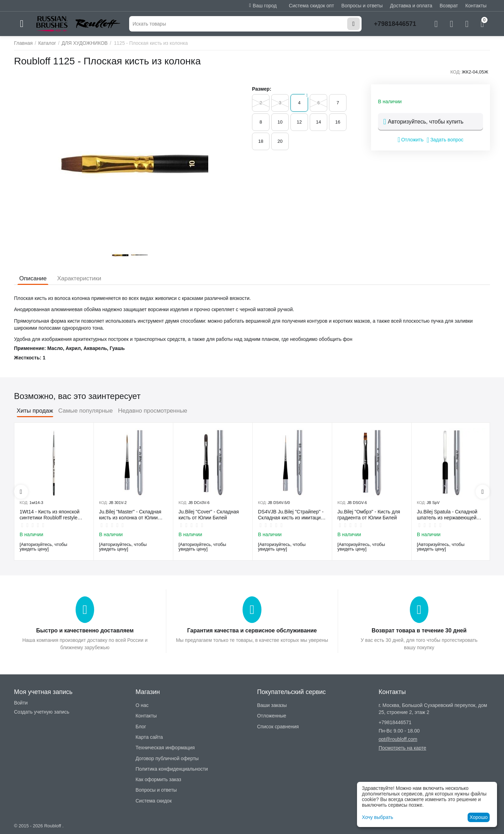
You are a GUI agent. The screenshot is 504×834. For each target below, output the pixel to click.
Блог (141, 727)
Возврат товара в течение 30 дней (419, 630)
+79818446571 (395, 24)
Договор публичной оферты (167, 758)
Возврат (449, 6)
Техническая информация (165, 748)
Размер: (262, 89)
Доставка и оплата (411, 6)
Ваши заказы (272, 705)
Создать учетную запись (42, 712)
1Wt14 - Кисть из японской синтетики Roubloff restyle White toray (50, 515)
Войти (21, 703)
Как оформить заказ (158, 779)
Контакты (476, 6)
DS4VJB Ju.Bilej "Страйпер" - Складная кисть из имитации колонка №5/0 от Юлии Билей (292, 515)
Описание (33, 278)
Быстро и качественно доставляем (85, 630)
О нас (142, 705)
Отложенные (271, 716)
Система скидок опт (311, 6)
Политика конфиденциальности (172, 769)
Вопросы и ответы (362, 6)
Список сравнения (278, 727)
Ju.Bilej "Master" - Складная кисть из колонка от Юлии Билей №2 (130, 515)
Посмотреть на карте (402, 748)
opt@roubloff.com (398, 739)
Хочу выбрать (377, 817)
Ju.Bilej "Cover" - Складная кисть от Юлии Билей (209, 515)
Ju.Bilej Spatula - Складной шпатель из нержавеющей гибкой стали (447, 515)
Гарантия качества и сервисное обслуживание (252, 630)
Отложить (411, 140)
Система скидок (153, 801)
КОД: (456, 72)
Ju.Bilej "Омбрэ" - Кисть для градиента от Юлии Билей (369, 515)
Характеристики (79, 278)
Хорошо (479, 817)
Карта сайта (149, 737)
